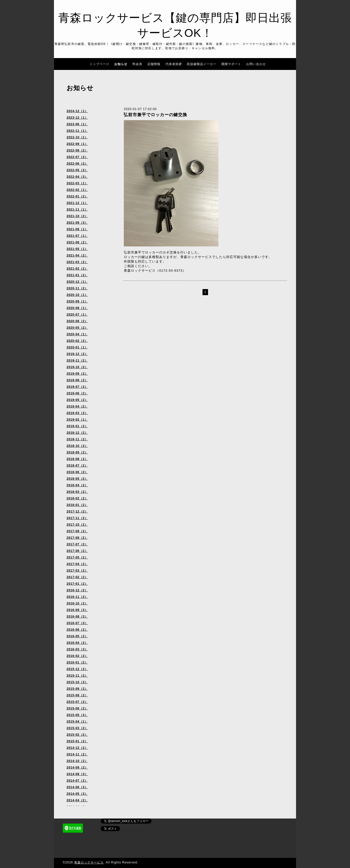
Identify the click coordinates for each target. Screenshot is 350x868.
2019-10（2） (77, 367)
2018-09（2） (77, 452)
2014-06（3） (77, 787)
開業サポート (231, 64)
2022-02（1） (77, 190)
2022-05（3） (77, 170)
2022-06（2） (77, 164)
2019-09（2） (77, 374)
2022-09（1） (77, 144)
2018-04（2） (77, 485)
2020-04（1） (77, 334)
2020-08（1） (77, 308)
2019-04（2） (77, 406)
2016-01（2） (77, 662)
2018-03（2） (77, 492)
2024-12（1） (77, 111)
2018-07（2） (77, 466)
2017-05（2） (77, 557)
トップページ (99, 64)
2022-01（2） (77, 196)
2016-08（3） (77, 617)
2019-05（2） (77, 400)
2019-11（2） (77, 361)
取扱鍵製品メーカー (202, 64)
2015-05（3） (77, 715)
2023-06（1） (77, 124)
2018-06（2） (77, 472)
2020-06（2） (77, 321)
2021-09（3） (77, 223)
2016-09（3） (77, 610)
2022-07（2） (77, 157)
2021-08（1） (77, 229)
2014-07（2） (77, 781)
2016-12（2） (77, 590)
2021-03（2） (77, 262)
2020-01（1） (77, 347)
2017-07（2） (77, 544)
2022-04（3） (77, 177)
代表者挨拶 (174, 64)
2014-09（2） (77, 768)
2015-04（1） (77, 722)
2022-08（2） (77, 150)
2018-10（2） (77, 446)
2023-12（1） (77, 118)
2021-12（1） (77, 203)
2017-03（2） (77, 571)
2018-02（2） (77, 498)
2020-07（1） (77, 315)
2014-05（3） (77, 794)
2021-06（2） (77, 242)
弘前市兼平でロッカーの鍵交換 (155, 115)
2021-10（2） (77, 216)
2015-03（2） (77, 728)
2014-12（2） (77, 748)
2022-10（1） (77, 137)
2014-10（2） (77, 761)
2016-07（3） (77, 623)
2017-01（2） (77, 584)
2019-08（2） (77, 380)
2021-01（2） (77, 275)
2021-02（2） (77, 269)
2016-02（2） (77, 656)
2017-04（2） (77, 564)
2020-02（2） (77, 341)
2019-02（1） (77, 420)
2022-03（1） (77, 183)
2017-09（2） (77, 531)
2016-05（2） (77, 636)
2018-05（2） (77, 479)
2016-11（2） (77, 597)
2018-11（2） (77, 439)
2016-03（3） (77, 649)
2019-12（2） (77, 354)
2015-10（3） (77, 682)
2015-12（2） (77, 669)
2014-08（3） (77, 774)
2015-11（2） (77, 676)
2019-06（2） (77, 393)
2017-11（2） (77, 518)
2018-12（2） (77, 433)
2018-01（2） (77, 505)
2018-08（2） (77, 459)
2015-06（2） (77, 708)
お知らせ (121, 64)
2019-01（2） (77, 426)
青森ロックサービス (89, 862)
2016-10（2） (77, 603)
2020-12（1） (77, 282)
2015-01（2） (77, 741)
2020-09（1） (77, 301)
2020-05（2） (77, 328)
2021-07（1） (77, 236)
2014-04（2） (77, 800)
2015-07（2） (77, 702)
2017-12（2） (77, 512)
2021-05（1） (77, 249)
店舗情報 (154, 64)
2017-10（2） (77, 525)
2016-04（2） (77, 643)
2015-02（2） (77, 735)
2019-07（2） (77, 387)
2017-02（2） (77, 577)
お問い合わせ (256, 64)
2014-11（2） (77, 754)
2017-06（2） (77, 551)
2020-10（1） (77, 295)
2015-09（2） (77, 689)
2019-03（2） (77, 413)
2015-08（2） (77, 695)
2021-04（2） (77, 256)
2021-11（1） (77, 210)
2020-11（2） (77, 288)
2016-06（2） (77, 630)
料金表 (137, 64)
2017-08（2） (77, 538)
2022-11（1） (77, 131)
